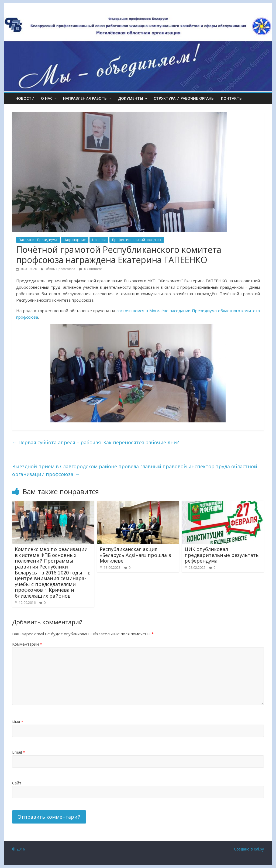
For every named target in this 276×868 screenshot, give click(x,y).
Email (19, 752)
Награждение (75, 240)
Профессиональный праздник (137, 240)
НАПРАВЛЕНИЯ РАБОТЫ (85, 98)
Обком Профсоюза (60, 269)
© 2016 (19, 849)
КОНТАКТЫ (232, 98)
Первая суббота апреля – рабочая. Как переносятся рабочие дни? (96, 442)
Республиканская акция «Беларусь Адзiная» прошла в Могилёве (135, 555)
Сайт (17, 783)
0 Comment (90, 269)
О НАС (47, 98)
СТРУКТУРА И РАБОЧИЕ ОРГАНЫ (184, 98)
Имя (18, 722)
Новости (25, 98)
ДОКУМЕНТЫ (131, 98)
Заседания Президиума (38, 240)
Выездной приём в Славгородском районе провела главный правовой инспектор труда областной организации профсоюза (135, 470)
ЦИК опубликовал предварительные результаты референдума (222, 555)
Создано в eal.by (249, 849)
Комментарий (27, 644)
